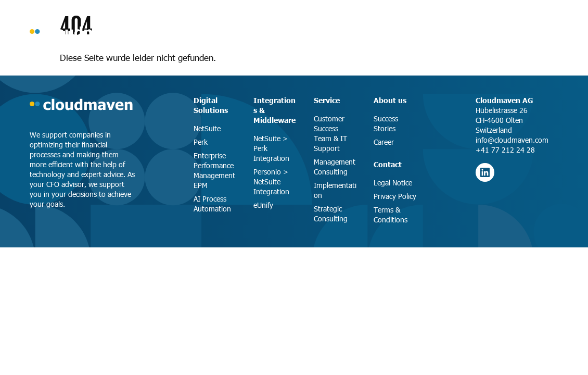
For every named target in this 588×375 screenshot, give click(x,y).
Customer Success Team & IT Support (330, 133)
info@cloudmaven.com (512, 140)
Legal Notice (393, 183)
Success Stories (386, 123)
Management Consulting (335, 167)
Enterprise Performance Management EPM (214, 170)
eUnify (263, 205)
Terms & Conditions (391, 215)
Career (384, 142)
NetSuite (207, 128)
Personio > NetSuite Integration (271, 182)
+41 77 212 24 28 (505, 150)
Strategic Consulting (331, 214)
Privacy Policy (395, 196)
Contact (388, 164)
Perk (201, 142)
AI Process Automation (212, 204)
